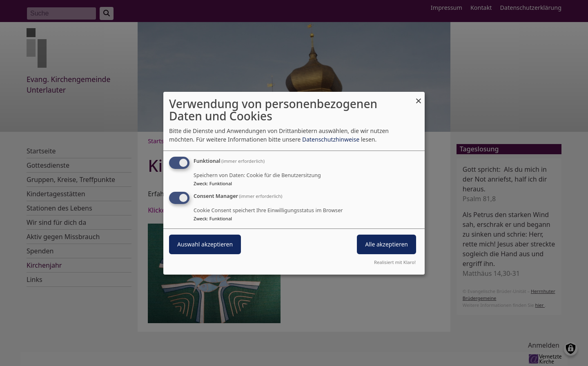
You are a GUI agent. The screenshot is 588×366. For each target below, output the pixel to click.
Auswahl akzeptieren (205, 244)
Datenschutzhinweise (331, 139)
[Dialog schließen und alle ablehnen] (419, 96)
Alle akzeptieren (386, 244)
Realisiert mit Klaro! (395, 262)
